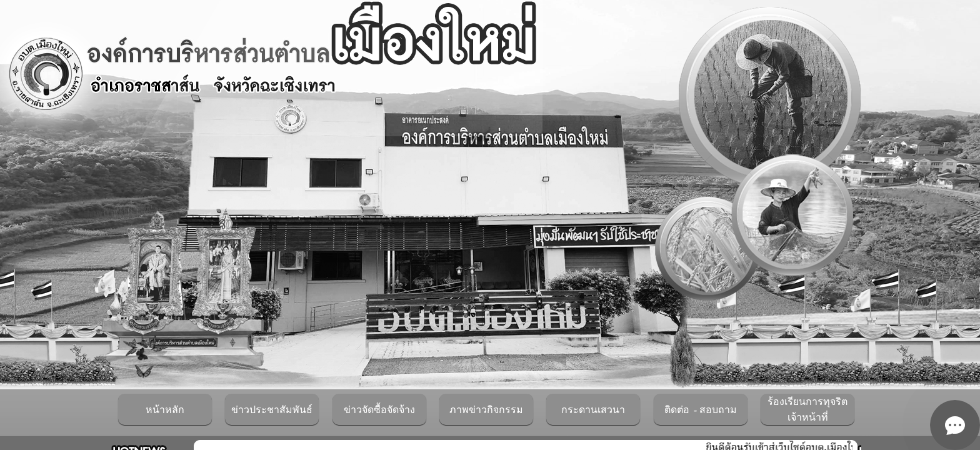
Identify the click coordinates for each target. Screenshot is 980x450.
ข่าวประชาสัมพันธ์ (272, 410)
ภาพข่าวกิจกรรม (486, 410)
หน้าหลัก (165, 410)
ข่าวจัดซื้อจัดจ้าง (379, 410)
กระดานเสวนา (593, 410)
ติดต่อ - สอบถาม (701, 410)
